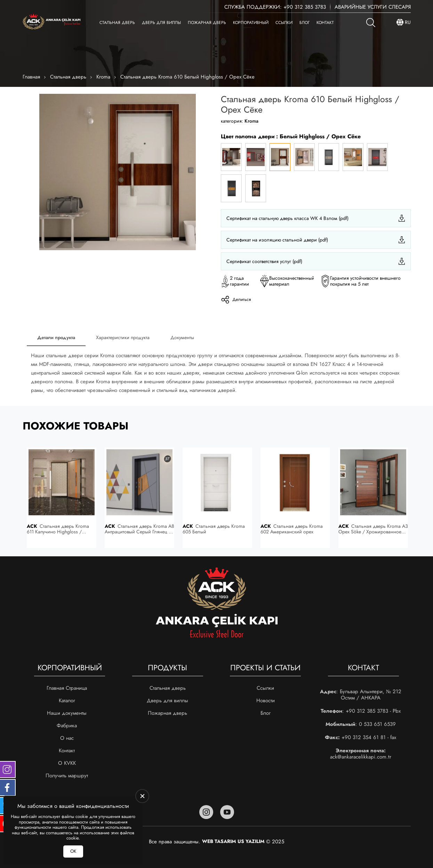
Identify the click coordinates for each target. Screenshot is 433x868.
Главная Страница (67, 688)
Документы (182, 337)
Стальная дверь (117, 23)
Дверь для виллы (161, 23)
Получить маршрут (67, 776)
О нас (67, 738)
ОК (73, 851)
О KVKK (67, 763)
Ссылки (284, 23)
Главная (31, 77)
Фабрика (67, 726)
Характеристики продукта (123, 337)
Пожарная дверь (207, 23)
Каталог (67, 701)
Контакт (325, 23)
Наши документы (67, 713)
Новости (266, 701)
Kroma (103, 77)
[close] (142, 796)
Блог (304, 23)
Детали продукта (56, 337)
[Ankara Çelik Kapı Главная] (51, 22)
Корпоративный (251, 23)
